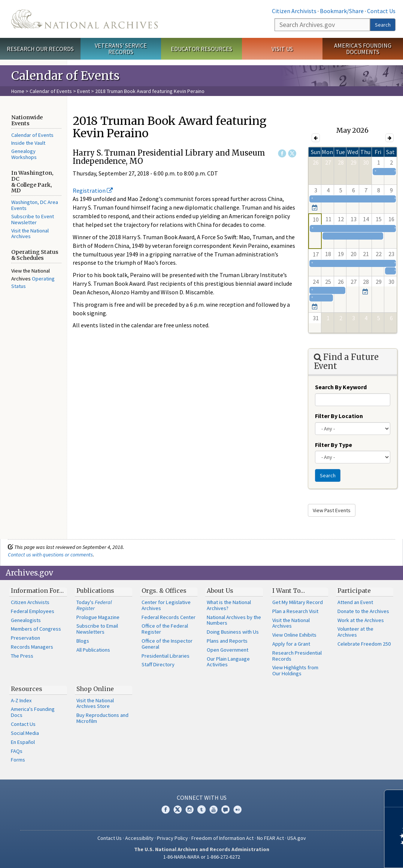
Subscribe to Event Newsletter (33, 219)
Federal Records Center (169, 617)
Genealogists (26, 620)
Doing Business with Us (233, 632)
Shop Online (95, 689)
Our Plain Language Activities (228, 662)
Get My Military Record (298, 602)
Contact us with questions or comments (50, 555)
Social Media (25, 733)
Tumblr (201, 810)
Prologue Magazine (98, 617)
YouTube (213, 810)
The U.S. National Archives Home (84, 19)
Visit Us (282, 49)
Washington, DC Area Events (35, 205)
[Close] (394, 798)
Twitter (292, 153)
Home (18, 91)
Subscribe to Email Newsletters (97, 629)
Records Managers (32, 647)
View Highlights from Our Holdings (295, 670)
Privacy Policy (172, 838)
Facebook (282, 153)
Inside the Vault (28, 143)
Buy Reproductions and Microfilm (102, 718)
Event (84, 91)
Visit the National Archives (30, 234)
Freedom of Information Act (222, 838)
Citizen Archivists (294, 11)
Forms (18, 760)
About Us (220, 591)
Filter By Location (339, 416)
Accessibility (139, 838)
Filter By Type (334, 445)
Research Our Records (40, 49)
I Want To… (289, 591)
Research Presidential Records (297, 656)
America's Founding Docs (33, 712)
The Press (22, 656)
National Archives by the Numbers (234, 620)
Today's (94, 605)
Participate (354, 591)
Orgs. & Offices (164, 591)
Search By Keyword (341, 387)
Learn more (336, 855)
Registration (93, 190)
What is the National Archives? (229, 605)
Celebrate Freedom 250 (364, 644)
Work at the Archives (361, 620)
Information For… (37, 591)
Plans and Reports (227, 641)
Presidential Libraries (166, 656)
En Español (23, 742)
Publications (95, 591)
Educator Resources (201, 49)
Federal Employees (33, 611)
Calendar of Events (51, 91)
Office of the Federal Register (165, 629)
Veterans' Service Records (121, 49)
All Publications (93, 650)
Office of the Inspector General (167, 644)
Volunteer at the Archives (355, 632)
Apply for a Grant (291, 644)
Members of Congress (36, 629)
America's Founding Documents (363, 49)
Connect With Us (202, 798)
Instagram (190, 810)
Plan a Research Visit (295, 611)
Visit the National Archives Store (95, 703)
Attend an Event (355, 602)
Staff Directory (158, 664)
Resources (27, 689)
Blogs (83, 641)
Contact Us (381, 11)
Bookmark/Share (342, 11)
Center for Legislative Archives (166, 605)
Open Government (228, 650)
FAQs (17, 751)
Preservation (25, 638)
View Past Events (332, 510)
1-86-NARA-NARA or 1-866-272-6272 (202, 857)
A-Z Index (21, 700)
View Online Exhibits (294, 635)
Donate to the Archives (363, 611)
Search (383, 25)
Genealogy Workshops (24, 154)
